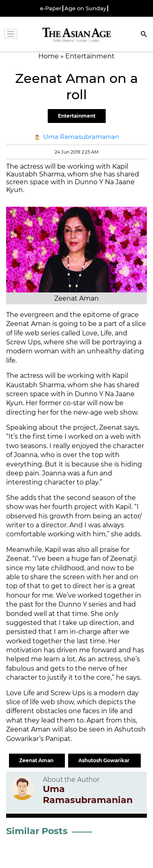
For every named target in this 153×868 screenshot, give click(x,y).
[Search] (144, 35)
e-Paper (51, 8)
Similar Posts (37, 831)
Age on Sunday (85, 8)
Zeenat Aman (37, 760)
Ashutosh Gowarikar (104, 760)
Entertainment (77, 116)
